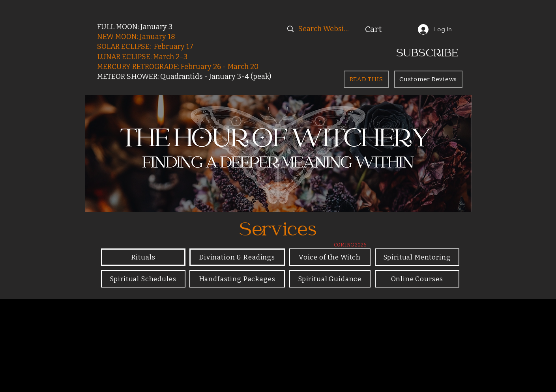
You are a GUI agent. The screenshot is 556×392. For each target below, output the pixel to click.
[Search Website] (325, 29)
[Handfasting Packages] (237, 279)
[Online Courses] (417, 279)
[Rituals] (143, 257)
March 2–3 (170, 57)
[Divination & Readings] (237, 257)
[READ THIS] (366, 79)
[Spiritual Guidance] (330, 279)
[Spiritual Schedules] (143, 279)
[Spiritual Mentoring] (417, 257)
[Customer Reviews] (428, 79)
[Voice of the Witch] (330, 257)
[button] (382, 29)
